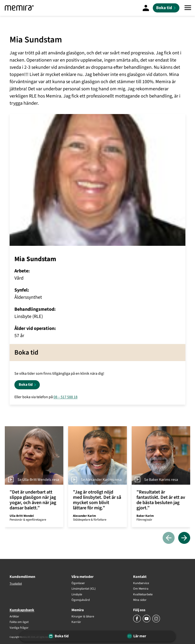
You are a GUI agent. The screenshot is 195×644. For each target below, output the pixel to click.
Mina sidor (140, 600)
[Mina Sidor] (146, 8)
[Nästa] (184, 538)
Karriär (76, 622)
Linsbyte (77, 595)
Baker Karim (145, 516)
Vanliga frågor (19, 628)
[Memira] (19, 8)
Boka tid (26, 385)
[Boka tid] (166, 8)
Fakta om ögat (19, 622)
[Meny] (188, 8)
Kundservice (141, 583)
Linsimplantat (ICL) (84, 589)
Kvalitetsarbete (143, 595)
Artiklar (14, 617)
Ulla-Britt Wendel (22, 516)
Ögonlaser (78, 583)
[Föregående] (169, 538)
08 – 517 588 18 (65, 397)
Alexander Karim (84, 516)
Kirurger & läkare (83, 617)
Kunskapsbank (22, 610)
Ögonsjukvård (81, 600)
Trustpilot (16, 584)
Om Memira (141, 589)
